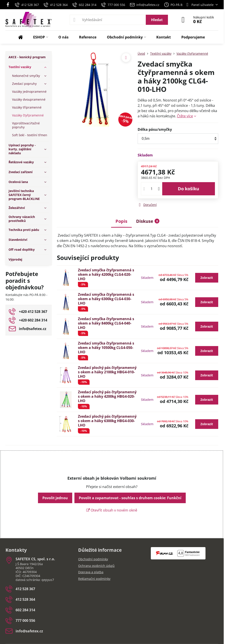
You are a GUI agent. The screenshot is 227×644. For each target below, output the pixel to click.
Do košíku (188, 189)
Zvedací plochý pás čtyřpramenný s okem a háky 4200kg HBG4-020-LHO (107, 396)
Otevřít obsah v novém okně (112, 510)
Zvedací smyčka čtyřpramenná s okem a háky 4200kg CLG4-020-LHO (106, 274)
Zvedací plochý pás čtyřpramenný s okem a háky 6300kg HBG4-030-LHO (107, 421)
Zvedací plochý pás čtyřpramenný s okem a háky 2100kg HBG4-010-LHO (107, 372)
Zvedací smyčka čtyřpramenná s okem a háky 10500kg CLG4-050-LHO (106, 348)
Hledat (157, 20)
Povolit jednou (55, 498)
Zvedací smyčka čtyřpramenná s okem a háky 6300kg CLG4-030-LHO (106, 299)
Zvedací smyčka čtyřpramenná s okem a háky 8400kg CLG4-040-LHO (106, 323)
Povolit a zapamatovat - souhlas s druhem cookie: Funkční (130, 498)
